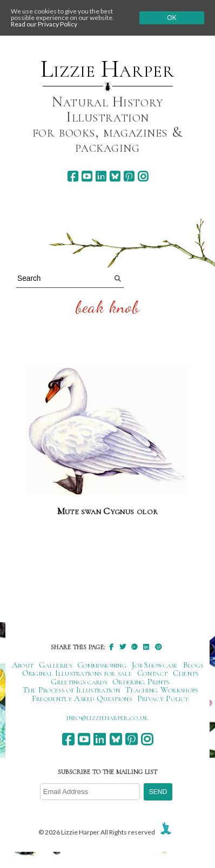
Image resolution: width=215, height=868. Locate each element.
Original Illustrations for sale (77, 673)
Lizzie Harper (107, 69)
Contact (152, 673)
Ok (172, 18)
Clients (186, 673)
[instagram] (143, 176)
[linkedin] (101, 176)
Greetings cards (79, 682)
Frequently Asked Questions (82, 698)
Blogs (193, 665)
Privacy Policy (163, 698)
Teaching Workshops (162, 690)
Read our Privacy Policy (44, 24)
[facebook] (73, 176)
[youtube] (87, 176)
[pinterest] (129, 176)
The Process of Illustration (71, 690)
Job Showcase (155, 665)
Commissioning (102, 665)
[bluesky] (115, 176)
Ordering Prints (141, 682)
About (23, 665)
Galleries (55, 665)
